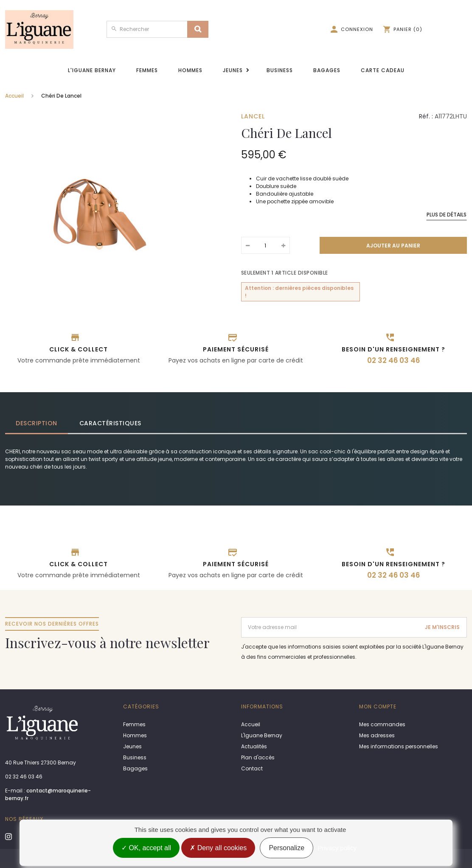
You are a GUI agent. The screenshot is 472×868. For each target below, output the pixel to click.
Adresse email (261, 621)
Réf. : (426, 116)
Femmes (147, 70)
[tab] (37, 423)
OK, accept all (146, 848)
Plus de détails (447, 215)
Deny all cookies (218, 848)
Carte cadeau (383, 70)
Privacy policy (337, 848)
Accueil (14, 96)
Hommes (190, 70)
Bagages (327, 70)
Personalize (287, 848)
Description (37, 423)
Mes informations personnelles (399, 746)
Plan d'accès (258, 757)
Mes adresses (377, 735)
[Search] (198, 29)
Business (280, 70)
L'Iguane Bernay (92, 70)
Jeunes (233, 70)
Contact (252, 768)
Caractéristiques (110, 423)
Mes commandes (382, 724)
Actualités (254, 746)
